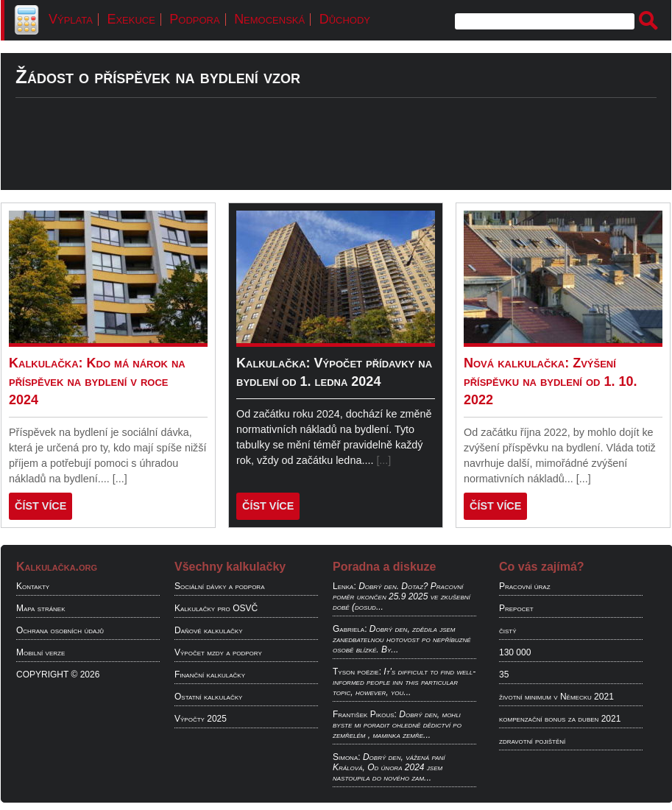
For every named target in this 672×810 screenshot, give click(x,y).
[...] (120, 479)
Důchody (345, 19)
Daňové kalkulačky (208, 630)
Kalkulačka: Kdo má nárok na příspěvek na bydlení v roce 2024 (97, 381)
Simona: (347, 757)
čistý (508, 630)
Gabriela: (350, 629)
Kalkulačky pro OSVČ (216, 608)
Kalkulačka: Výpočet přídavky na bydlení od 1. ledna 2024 (334, 372)
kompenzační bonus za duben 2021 (560, 719)
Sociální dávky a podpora (219, 586)
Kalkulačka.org (57, 567)
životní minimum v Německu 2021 (556, 697)
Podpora (194, 19)
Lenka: (344, 586)
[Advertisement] (336, 157)
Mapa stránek (41, 608)
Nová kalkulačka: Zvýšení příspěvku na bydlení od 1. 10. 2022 (551, 381)
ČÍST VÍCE (40, 506)
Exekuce (131, 19)
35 (504, 675)
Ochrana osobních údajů (60, 630)
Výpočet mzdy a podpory (218, 652)
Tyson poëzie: (357, 672)
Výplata (71, 19)
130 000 (515, 652)
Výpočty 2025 (201, 719)
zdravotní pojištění (532, 741)
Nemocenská (269, 19)
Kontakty (33, 586)
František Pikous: (365, 714)
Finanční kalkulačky (210, 675)
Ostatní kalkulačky (208, 697)
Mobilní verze (40, 652)
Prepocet (516, 608)
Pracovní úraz (525, 586)
